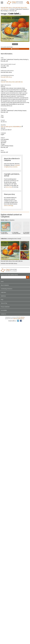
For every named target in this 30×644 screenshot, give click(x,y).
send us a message (9, 206)
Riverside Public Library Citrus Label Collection (12, 82)
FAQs (2, 300)
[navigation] (2, 3)
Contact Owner (15, 49)
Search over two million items (9, 275)
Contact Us (3, 314)
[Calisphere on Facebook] (21, 321)
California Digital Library (18, 319)
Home (2, 282)
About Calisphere (5, 285)
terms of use (9, 187)
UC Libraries (22, 317)
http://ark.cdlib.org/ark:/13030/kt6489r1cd (11, 127)
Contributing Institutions (7, 289)
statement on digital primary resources (12, 166)
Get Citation (15, 44)
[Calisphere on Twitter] (18, 321)
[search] (28, 3)
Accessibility (4, 310)
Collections (3, 292)
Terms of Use (4, 303)
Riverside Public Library (6, 8)
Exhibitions (3, 296)
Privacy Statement (5, 307)
